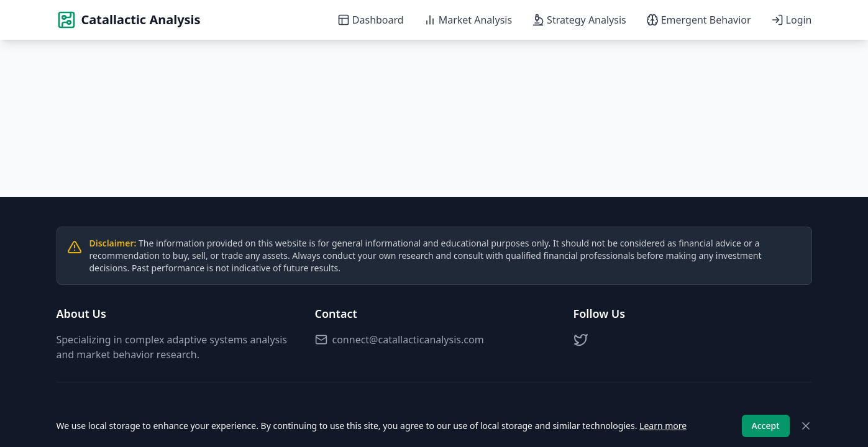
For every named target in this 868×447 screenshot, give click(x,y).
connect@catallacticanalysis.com (400, 340)
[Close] (806, 426)
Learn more (663, 426)
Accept (766, 426)
